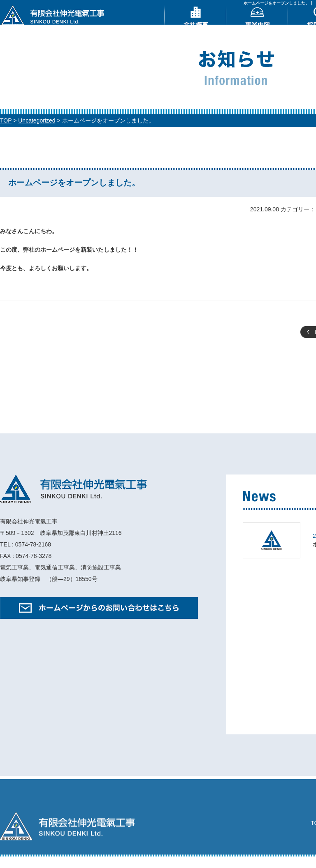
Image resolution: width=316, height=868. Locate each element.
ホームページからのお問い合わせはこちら (99, 618)
